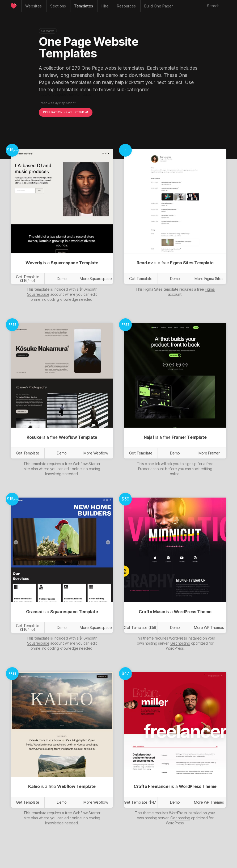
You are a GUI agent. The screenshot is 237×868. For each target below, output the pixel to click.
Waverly (34, 263)
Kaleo (34, 786)
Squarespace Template (75, 263)
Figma (210, 289)
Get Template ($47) (141, 802)
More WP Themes (209, 627)
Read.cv (145, 263)
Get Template (141, 279)
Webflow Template (78, 437)
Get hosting (180, 643)
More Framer (209, 453)
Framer (144, 469)
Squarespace (38, 294)
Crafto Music (152, 612)
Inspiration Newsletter (66, 112)
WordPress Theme (193, 612)
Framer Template (189, 437)
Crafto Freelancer (152, 786)
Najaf (149, 437)
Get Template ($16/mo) (28, 279)
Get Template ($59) (141, 627)
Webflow (80, 464)
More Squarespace (96, 279)
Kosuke (34, 437)
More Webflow (96, 453)
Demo (62, 279)
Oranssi (34, 612)
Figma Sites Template (192, 263)
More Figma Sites (209, 279)
